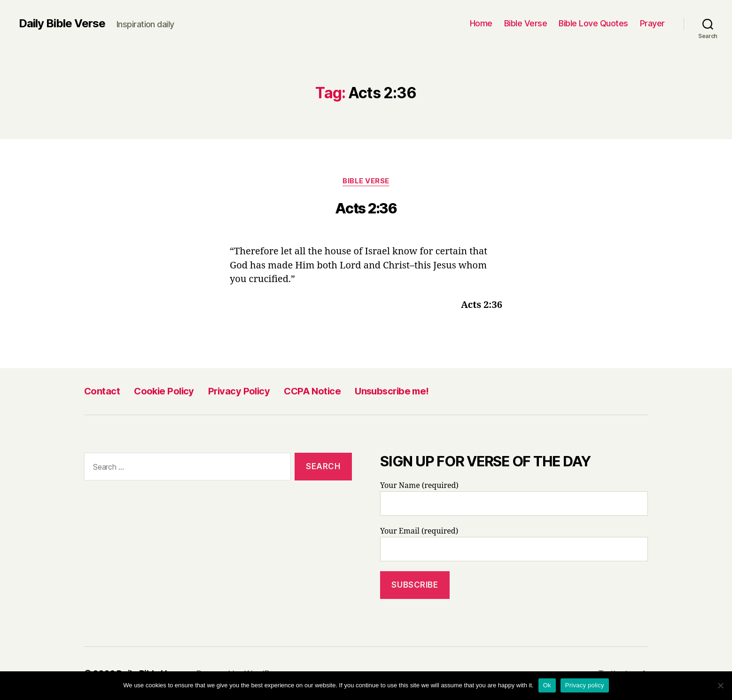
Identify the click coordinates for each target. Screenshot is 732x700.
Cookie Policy (164, 391)
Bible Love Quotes (593, 23)
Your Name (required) (514, 498)
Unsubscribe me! (392, 391)
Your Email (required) (514, 544)
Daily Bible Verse (62, 24)
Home (481, 23)
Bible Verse (526, 23)
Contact (102, 391)
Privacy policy (585, 685)
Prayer (652, 23)
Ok (547, 685)
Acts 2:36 (366, 208)
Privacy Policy (239, 391)
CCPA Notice (312, 391)
